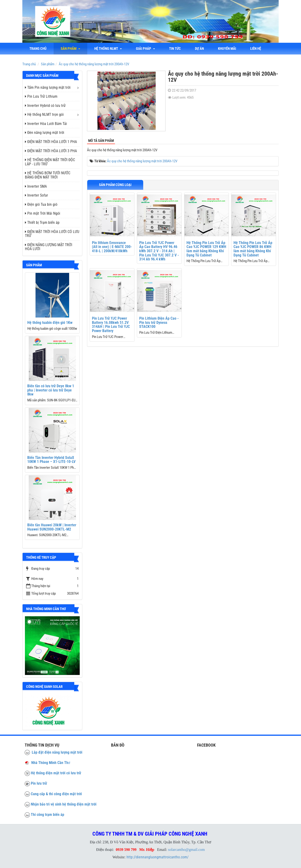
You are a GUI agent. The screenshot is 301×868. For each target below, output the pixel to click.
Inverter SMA (36, 186)
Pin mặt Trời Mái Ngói (43, 213)
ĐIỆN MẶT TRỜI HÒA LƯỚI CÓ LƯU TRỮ (52, 234)
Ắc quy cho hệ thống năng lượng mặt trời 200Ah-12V (142, 161)
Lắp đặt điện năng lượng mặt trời (53, 752)
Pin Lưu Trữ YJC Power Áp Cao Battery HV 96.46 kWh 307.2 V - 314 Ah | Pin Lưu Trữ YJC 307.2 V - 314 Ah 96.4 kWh (159, 251)
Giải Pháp (145, 49)
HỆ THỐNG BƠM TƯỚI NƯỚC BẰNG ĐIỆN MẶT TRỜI (48, 175)
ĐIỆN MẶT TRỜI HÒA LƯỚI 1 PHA (51, 142)
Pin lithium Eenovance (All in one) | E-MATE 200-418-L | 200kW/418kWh (112, 247)
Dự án (199, 49)
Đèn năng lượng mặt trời (45, 133)
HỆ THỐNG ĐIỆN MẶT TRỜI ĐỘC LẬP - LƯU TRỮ (50, 162)
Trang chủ (38, 49)
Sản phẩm (70, 49)
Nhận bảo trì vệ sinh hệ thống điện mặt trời (64, 804)
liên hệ (256, 49)
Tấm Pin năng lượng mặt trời (48, 87)
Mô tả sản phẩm (101, 141)
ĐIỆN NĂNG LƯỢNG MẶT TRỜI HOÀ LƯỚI (49, 247)
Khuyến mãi (227, 49)
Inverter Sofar (36, 195)
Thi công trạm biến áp (48, 815)
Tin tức (175, 49)
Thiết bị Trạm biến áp (42, 223)
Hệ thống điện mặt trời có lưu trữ (56, 773)
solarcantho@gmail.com (186, 850)
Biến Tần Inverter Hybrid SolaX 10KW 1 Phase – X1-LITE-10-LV (51, 460)
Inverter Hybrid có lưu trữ (45, 106)
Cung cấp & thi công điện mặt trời (56, 794)
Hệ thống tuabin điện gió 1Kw (50, 323)
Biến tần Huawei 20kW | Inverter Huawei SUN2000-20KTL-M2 (52, 527)
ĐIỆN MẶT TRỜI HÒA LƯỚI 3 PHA (51, 151)
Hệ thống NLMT (108, 49)
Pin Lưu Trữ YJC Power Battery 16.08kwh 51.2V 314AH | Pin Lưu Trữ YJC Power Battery (111, 325)
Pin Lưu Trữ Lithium (41, 96)
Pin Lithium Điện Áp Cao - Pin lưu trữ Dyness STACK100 (159, 322)
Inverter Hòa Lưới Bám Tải (46, 124)
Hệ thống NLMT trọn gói (44, 114)
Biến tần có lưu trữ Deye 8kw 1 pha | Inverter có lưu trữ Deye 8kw (51, 390)
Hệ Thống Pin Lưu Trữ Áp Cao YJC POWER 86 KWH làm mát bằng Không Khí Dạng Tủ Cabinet (253, 249)
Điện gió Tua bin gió (41, 204)
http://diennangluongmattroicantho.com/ (158, 857)
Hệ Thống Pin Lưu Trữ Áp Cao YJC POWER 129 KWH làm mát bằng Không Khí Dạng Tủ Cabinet (206, 249)
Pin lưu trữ (39, 783)
